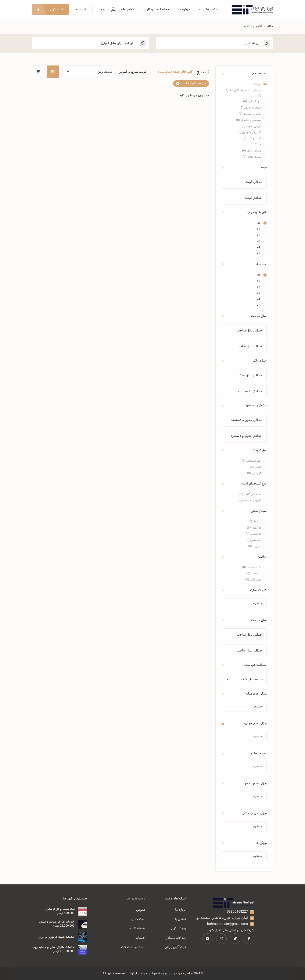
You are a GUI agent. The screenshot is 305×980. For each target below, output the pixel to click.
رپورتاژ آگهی (178, 929)
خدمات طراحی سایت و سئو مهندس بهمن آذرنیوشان (58, 922)
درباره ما (184, 10)
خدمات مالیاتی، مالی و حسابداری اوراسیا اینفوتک (54, 947)
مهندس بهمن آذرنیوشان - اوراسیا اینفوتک (152, 974)
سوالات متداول (176, 938)
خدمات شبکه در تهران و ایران (57, 937)
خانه (270, 26)
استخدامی (138, 919)
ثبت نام (81, 10)
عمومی (141, 910)
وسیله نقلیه (137, 929)
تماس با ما (127, 10)
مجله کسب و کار (156, 10)
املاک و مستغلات (133, 947)
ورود (102, 10)
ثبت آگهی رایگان (175, 947)
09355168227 (237, 912)
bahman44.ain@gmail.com (227, 924)
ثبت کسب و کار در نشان (60, 909)
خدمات (140, 938)
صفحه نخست (209, 10)
